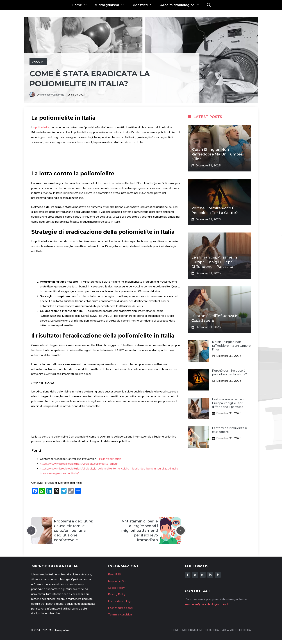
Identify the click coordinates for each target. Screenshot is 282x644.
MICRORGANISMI (192, 630)
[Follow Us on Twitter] (195, 575)
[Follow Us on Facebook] (188, 575)
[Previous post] (31, 531)
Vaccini (38, 62)
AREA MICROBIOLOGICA (236, 630)
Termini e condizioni (120, 614)
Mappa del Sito (118, 581)
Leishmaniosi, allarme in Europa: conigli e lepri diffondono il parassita (214, 262)
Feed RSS (114, 574)
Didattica (144, 5)
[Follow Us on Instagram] (203, 575)
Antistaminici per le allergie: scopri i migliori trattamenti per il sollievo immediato (140, 531)
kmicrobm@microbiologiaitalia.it (207, 604)
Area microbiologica (182, 5)
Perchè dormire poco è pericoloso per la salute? (229, 373)
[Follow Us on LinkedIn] (210, 575)
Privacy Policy (117, 594)
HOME (175, 630)
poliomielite (42, 127)
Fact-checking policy (120, 608)
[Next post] (181, 531)
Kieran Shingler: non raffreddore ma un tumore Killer (217, 154)
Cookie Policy (116, 588)
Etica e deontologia (120, 601)
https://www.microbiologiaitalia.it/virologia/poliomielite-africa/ (79, 464)
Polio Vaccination (110, 459)
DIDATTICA (212, 630)
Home (81, 5)
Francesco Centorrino (52, 95)
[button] (209, 5)
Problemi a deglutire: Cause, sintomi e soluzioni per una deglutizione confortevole (74, 531)
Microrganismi (111, 5)
